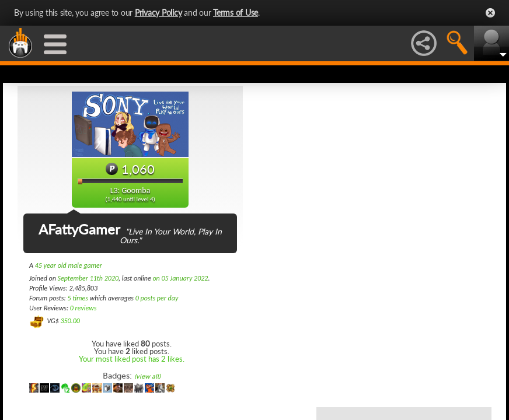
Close (490, 13)
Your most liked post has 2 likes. (132, 359)
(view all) (147, 377)
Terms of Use (236, 13)
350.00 (70, 321)
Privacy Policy (158, 13)
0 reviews (83, 308)
